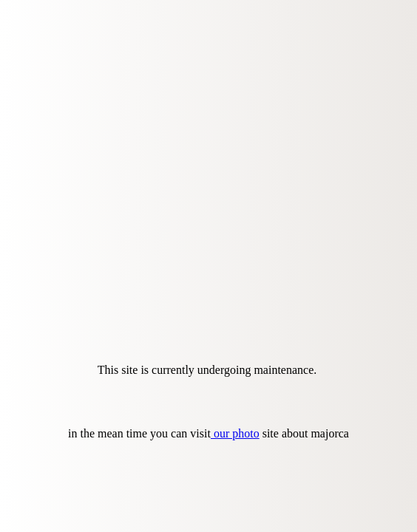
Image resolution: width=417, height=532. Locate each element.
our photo (235, 433)
